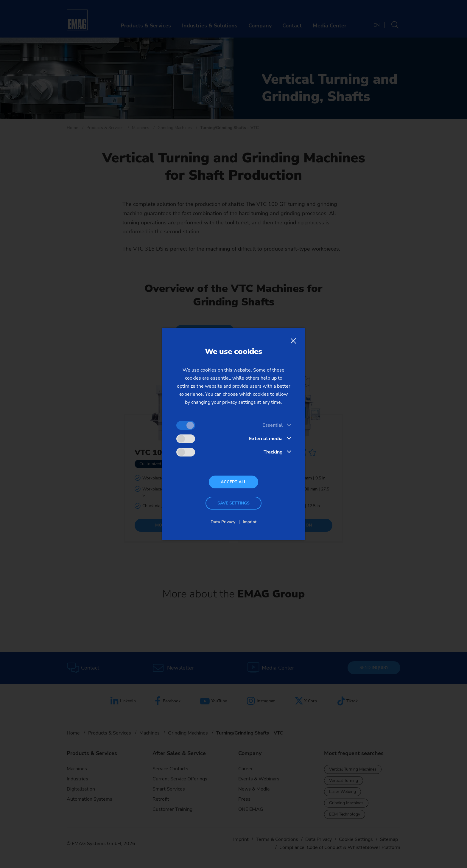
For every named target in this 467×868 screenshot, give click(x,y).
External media (266, 439)
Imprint (250, 522)
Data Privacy (223, 522)
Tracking (273, 452)
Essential (273, 425)
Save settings (233, 503)
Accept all (233, 482)
